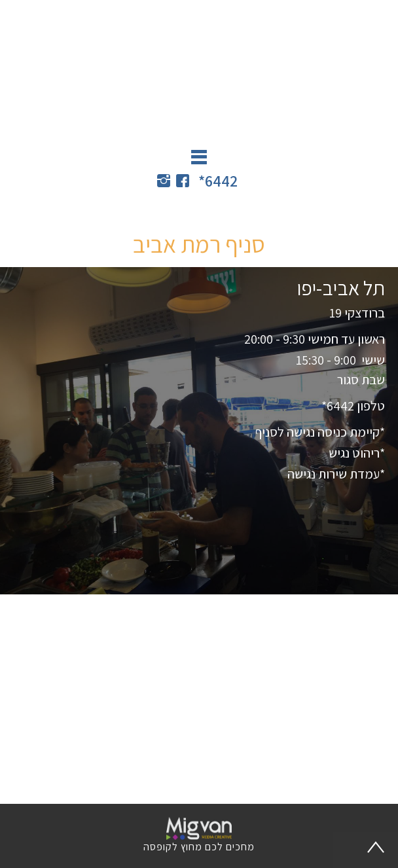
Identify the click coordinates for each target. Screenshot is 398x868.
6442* (218, 181)
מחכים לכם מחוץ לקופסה (199, 847)
